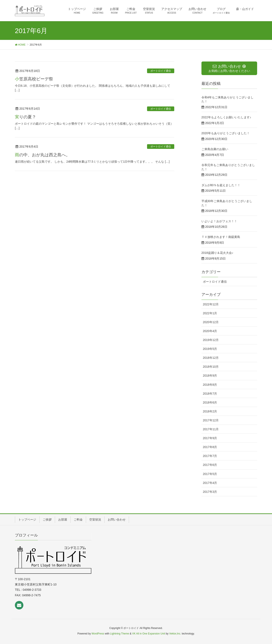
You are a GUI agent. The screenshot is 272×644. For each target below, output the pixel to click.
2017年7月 (210, 456)
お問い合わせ (117, 520)
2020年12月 (211, 322)
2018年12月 (211, 358)
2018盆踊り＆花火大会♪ (217, 253)
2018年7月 (210, 394)
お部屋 (63, 520)
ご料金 (78, 520)
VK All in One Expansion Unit (149, 634)
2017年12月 (211, 420)
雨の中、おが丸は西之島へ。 (42, 155)
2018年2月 (210, 411)
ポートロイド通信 (161, 71)
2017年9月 (210, 438)
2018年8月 (210, 385)
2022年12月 (211, 304)
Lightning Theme (120, 634)
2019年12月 (211, 340)
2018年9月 (210, 376)
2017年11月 (211, 429)
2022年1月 (210, 313)
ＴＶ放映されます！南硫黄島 (221, 237)
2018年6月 (210, 402)
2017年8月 (210, 447)
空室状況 (95, 520)
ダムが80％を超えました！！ (221, 185)
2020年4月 (210, 331)
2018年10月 (211, 367)
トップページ (27, 520)
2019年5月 (210, 349)
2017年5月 (210, 474)
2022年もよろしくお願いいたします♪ (226, 117)
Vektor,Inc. (175, 634)
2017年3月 (210, 492)
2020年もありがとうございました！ (226, 133)
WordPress (98, 634)
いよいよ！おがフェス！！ (219, 221)
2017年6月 (210, 465)
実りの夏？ (25, 117)
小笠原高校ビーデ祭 (34, 79)
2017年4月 (210, 483)
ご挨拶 (47, 520)
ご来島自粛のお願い (215, 149)
